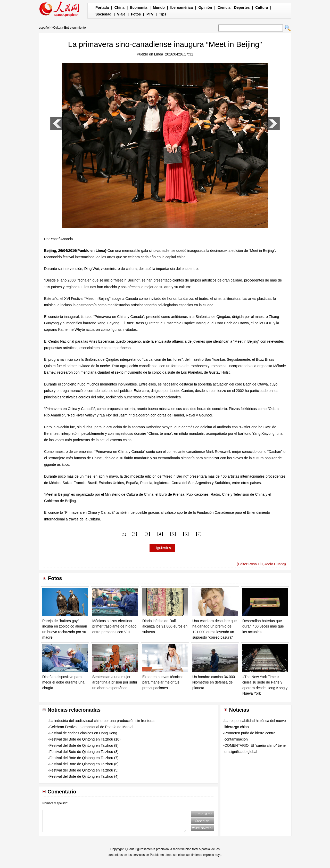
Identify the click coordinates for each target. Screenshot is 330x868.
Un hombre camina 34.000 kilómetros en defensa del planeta (214, 682)
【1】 (124, 534)
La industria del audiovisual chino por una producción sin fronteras (102, 721)
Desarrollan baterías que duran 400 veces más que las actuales (263, 626)
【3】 (147, 534)
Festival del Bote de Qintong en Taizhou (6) (84, 764)
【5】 (173, 534)
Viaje (121, 14)
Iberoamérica (182, 7)
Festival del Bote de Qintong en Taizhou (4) (84, 776)
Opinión (205, 7)
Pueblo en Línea (150, 54)
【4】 (160, 534)
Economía (139, 7)
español (44, 28)
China (119, 7)
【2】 (134, 534)
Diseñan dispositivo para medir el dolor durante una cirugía (63, 682)
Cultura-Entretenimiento (69, 28)
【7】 (199, 534)
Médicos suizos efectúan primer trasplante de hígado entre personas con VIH (114, 626)
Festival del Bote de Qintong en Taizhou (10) (85, 739)
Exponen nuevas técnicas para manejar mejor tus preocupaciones (163, 682)
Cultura (262, 7)
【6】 (186, 534)
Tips (163, 14)
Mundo (159, 7)
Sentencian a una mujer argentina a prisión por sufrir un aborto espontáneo (115, 682)
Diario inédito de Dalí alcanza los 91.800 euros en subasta (165, 626)
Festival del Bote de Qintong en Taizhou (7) (84, 758)
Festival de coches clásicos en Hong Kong (83, 733)
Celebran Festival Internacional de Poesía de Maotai (91, 727)
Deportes (242, 7)
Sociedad (103, 14)
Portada (102, 7)
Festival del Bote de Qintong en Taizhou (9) (84, 745)
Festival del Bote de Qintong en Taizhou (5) (84, 770)
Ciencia (224, 7)
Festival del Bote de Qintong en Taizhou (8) (84, 752)
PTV (150, 14)
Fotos (136, 14)
